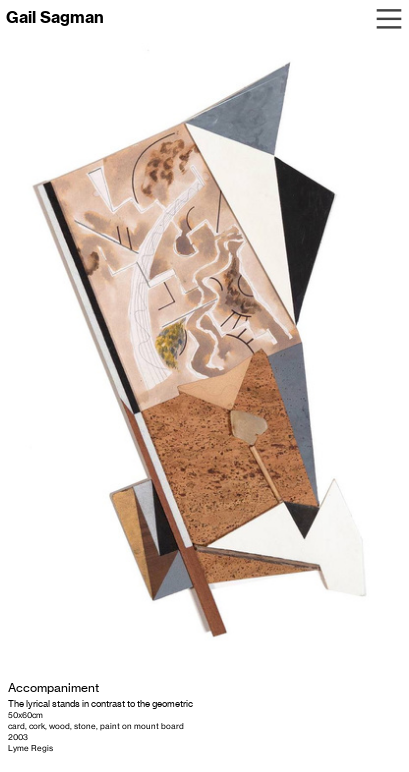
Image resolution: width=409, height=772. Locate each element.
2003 (18, 737)
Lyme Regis (30, 748)
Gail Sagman (55, 17)
